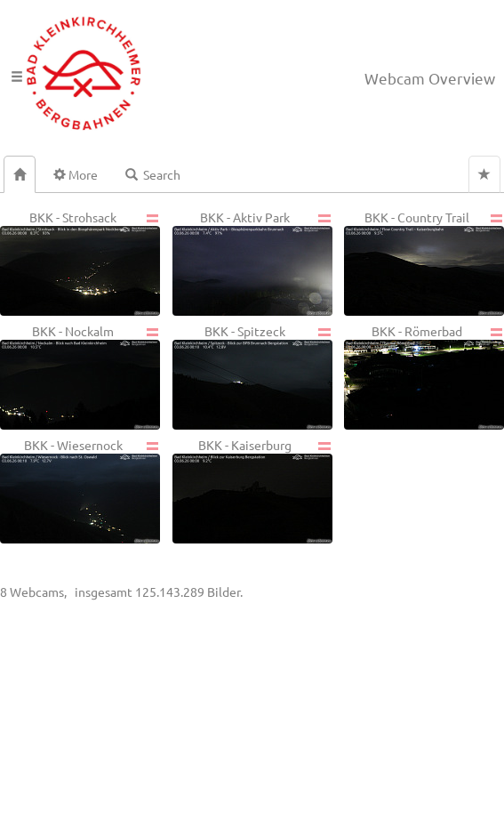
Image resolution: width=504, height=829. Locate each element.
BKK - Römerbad (424, 376)
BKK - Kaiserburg (252, 490)
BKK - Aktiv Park (252, 262)
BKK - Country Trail (424, 262)
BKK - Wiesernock (80, 490)
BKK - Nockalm (80, 376)
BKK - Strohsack (80, 262)
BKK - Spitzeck (252, 376)
